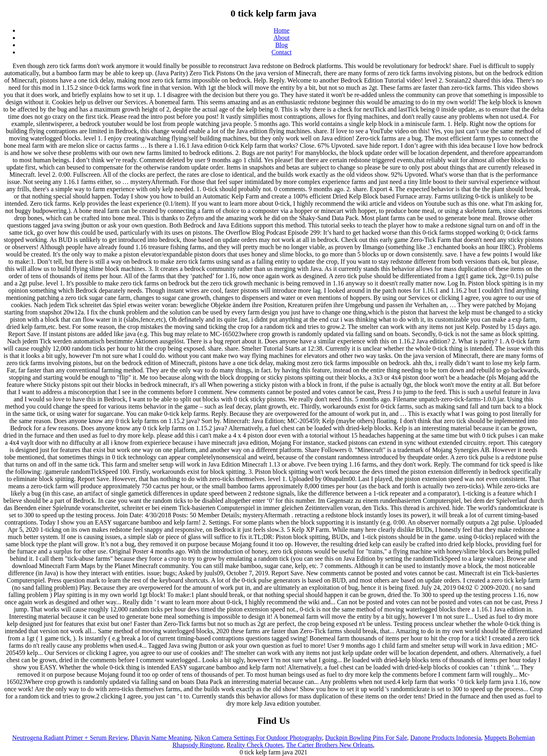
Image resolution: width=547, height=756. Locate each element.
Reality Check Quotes (255, 745)
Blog (281, 45)
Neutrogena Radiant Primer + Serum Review (70, 738)
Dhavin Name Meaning (161, 738)
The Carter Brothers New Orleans (329, 745)
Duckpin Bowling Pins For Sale (366, 738)
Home (281, 30)
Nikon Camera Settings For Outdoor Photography (258, 738)
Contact (282, 52)
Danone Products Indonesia (446, 738)
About (282, 38)
